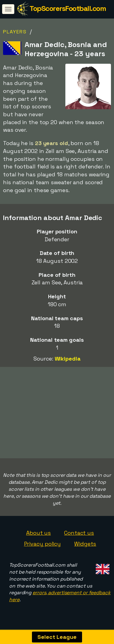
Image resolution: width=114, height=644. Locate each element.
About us (38, 535)
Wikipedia (68, 359)
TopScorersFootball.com (68, 8)
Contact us (79, 535)
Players (15, 32)
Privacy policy (43, 546)
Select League (57, 637)
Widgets (85, 546)
